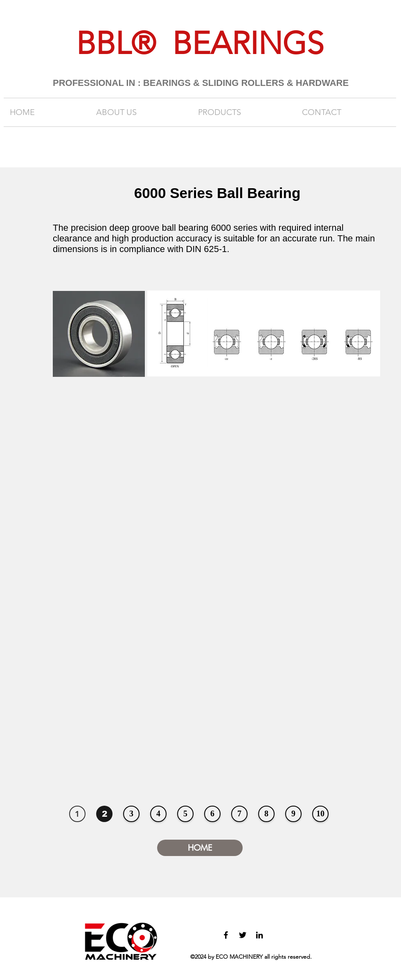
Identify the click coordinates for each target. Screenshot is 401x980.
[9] (293, 814)
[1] (77, 814)
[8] (266, 814)
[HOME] (200, 848)
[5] (185, 814)
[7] (239, 814)
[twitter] (243, 935)
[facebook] (226, 935)
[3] (131, 814)
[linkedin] (259, 935)
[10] (320, 814)
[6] (212, 814)
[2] (104, 814)
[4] (158, 814)
